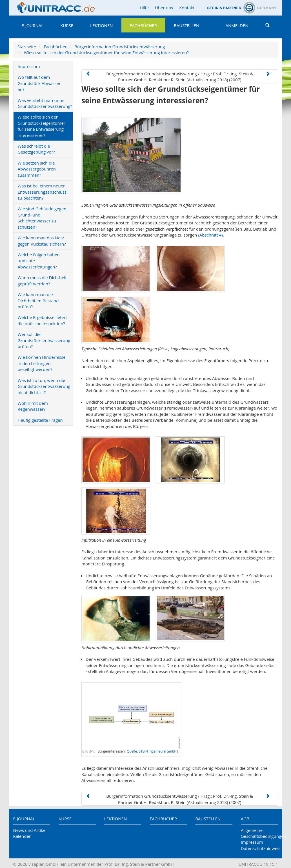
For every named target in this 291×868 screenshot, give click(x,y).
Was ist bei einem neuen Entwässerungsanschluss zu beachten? (42, 192)
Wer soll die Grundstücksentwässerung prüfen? (44, 340)
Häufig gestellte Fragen (40, 420)
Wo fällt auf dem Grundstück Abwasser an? (39, 83)
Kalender (22, 836)
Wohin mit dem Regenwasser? (33, 406)
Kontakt (187, 8)
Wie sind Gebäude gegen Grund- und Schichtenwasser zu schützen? (42, 218)
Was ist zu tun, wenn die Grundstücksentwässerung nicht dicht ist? (44, 386)
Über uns (164, 8)
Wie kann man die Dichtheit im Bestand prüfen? (38, 300)
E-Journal (33, 25)
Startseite (27, 47)
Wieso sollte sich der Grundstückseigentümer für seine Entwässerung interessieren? (106, 53)
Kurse (67, 25)
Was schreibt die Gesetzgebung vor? (36, 149)
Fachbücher (143, 25)
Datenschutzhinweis (259, 848)
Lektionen (101, 25)
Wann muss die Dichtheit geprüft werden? (42, 280)
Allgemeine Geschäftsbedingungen (259, 833)
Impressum (29, 66)
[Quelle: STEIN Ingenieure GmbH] (152, 751)
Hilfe (144, 8)
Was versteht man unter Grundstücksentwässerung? (45, 103)
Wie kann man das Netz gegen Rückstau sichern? (42, 241)
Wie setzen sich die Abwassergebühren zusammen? (37, 169)
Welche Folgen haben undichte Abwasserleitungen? (39, 261)
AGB (245, 819)
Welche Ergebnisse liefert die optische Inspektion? (43, 320)
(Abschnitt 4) (210, 235)
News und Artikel (30, 830)
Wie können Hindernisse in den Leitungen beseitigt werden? (42, 363)
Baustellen (186, 25)
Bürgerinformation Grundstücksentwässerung (120, 47)
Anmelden (237, 25)
